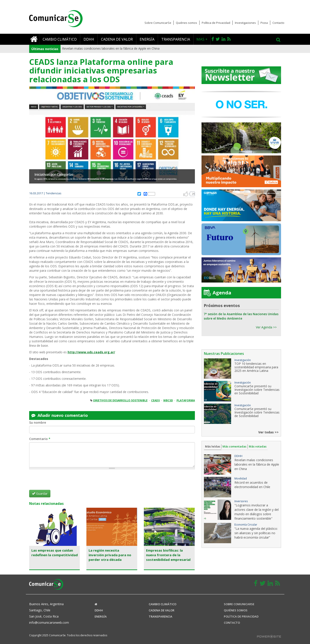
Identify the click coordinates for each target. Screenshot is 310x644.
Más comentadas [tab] (234, 446)
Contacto (278, 23)
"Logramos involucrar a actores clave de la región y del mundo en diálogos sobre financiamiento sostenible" (257, 512)
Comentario (40, 439)
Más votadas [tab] (258, 446)
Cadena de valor (117, 39)
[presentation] (63, 481)
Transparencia (176, 39)
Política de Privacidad (216, 23)
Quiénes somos (186, 23)
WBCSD (168, 400)
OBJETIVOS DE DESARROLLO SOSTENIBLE (120, 400)
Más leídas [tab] (213, 446)
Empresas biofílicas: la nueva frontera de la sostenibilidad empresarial (168, 555)
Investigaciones (245, 23)
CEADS (155, 400)
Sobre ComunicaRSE (239, 604)
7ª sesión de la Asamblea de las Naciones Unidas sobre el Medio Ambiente (241, 316)
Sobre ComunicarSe (158, 23)
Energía (147, 39)
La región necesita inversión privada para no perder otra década (110, 555)
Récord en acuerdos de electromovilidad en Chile (252, 485)
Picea (264, 23)
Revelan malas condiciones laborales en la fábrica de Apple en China (111, 48)
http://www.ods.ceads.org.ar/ (91, 352)
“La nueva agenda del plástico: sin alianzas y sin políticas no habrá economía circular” (256, 533)
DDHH (89, 39)
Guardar (40, 493)
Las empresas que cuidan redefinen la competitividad (55, 553)
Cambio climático (60, 39)
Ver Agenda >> (266, 327)
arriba (186, 194)
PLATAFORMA (186, 400)
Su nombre (38, 422)
